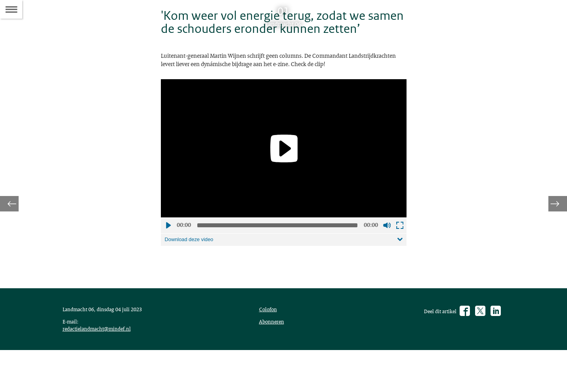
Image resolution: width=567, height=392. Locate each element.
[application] (284, 171)
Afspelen (168, 248)
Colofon (270, 339)
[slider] (277, 248)
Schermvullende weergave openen (399, 248)
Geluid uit (387, 248)
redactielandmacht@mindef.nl (101, 369)
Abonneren (273, 352)
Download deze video (192, 263)
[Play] (284, 171)
